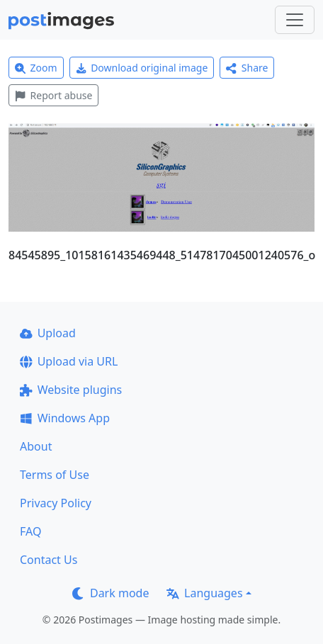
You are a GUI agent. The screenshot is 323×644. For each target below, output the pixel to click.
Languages (204, 593)
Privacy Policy (56, 503)
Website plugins (71, 390)
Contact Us (49, 560)
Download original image (142, 68)
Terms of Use (55, 475)
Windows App (65, 418)
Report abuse (53, 95)
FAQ (30, 531)
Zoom (36, 68)
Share (247, 68)
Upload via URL (69, 361)
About (36, 446)
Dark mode (110, 593)
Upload (48, 333)
